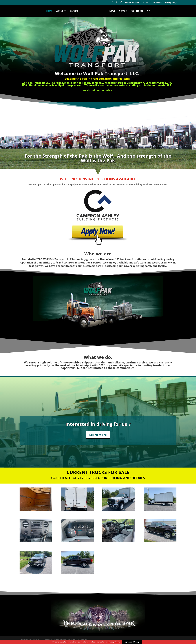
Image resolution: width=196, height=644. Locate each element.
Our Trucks (137, 11)
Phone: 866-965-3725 (134, 3)
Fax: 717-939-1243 (154, 3)
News (112, 11)
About (60, 11)
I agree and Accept (132, 642)
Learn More (98, 435)
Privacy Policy (171, 3)
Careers (74, 11)
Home (50, 11)
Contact (123, 11)
